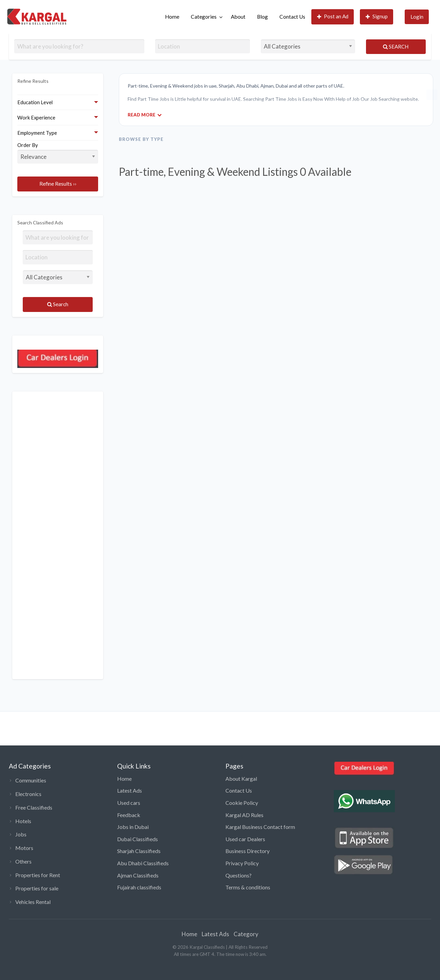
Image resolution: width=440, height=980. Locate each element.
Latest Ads (130, 790)
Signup (377, 16)
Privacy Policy (242, 863)
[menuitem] (172, 17)
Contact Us (292, 17)
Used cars (129, 803)
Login (417, 17)
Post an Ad (333, 16)
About (238, 17)
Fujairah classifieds (139, 887)
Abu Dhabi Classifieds (143, 863)
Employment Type (37, 133)
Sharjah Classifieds (139, 851)
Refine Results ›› (58, 184)
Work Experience (36, 117)
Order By (58, 153)
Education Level (35, 102)
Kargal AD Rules (244, 815)
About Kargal (241, 779)
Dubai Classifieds (137, 839)
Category (246, 934)
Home (172, 17)
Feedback (129, 815)
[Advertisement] (58, 535)
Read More (145, 115)
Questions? (239, 875)
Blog (262, 17)
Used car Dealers (245, 839)
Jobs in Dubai (133, 827)
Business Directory (247, 851)
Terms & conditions (248, 887)
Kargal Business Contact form (260, 827)
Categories (204, 17)
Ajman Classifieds (138, 875)
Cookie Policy (242, 803)
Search (396, 47)
